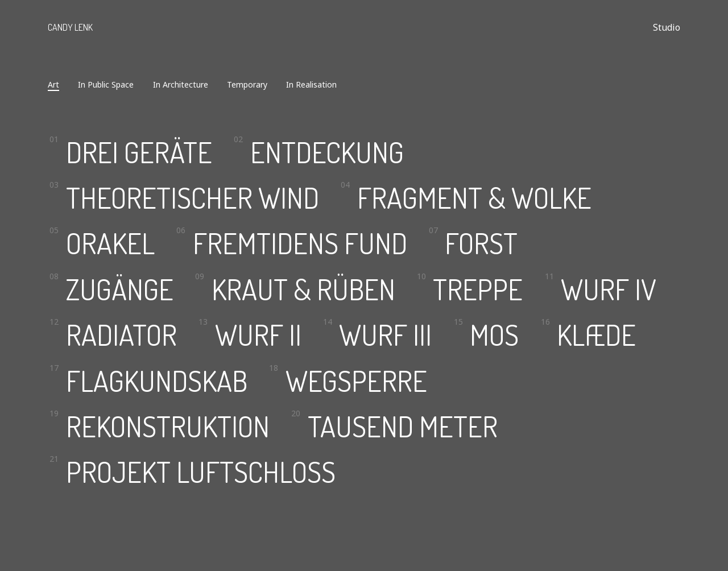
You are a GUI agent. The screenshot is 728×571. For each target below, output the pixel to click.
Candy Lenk (70, 27)
